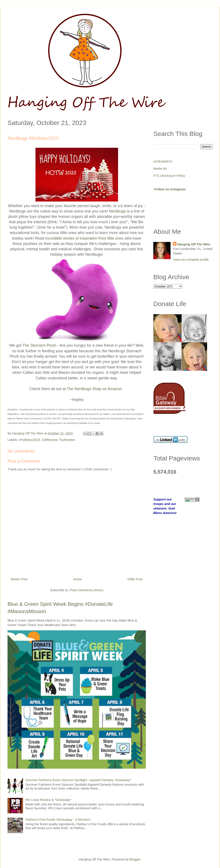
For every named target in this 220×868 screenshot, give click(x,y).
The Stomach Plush (39, 345)
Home (77, 579)
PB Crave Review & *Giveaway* (48, 800)
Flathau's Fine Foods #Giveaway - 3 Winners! (58, 820)
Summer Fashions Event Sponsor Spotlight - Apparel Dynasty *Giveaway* (78, 780)
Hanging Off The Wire (194, 244)
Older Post (135, 579)
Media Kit (160, 169)
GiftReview (50, 440)
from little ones (111, 238)
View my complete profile (191, 259)
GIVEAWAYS (163, 161)
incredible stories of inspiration (71, 238)
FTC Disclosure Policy (169, 176)
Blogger (135, 859)
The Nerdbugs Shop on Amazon (94, 389)
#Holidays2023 (30, 440)
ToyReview (67, 440)
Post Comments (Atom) (86, 590)
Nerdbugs (117, 211)
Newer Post (19, 579)
